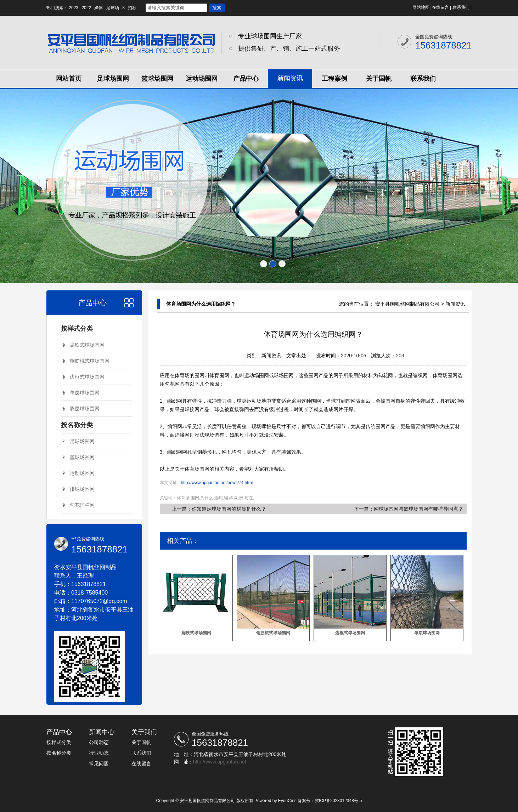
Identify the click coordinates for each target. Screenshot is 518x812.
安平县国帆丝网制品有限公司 (407, 304)
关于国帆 (379, 79)
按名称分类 (77, 425)
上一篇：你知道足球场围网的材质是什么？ (219, 509)
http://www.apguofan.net (220, 762)
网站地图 (421, 7)
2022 (86, 8)
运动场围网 (202, 79)
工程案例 (334, 79)
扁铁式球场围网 (87, 345)
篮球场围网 (157, 79)
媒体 (98, 8)
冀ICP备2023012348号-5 (338, 801)
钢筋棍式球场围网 (90, 361)
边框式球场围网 (87, 377)
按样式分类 (77, 329)
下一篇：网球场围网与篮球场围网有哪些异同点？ (409, 509)
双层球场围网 (85, 409)
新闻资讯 (290, 78)
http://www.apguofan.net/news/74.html (217, 483)
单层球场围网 (85, 393)
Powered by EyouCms (275, 801)
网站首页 (69, 79)
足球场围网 (113, 79)
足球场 (113, 8)
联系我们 (461, 7)
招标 (132, 8)
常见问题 (99, 763)
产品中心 (246, 79)
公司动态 (99, 742)
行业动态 (99, 753)
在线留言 (440, 7)
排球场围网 (82, 489)
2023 (74, 8)
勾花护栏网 (82, 505)
